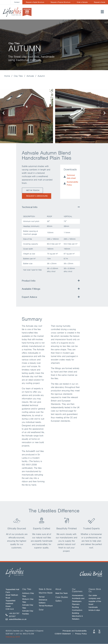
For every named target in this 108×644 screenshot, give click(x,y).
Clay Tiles (18, 76)
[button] (75, 12)
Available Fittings (31, 289)
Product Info (29, 281)
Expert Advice (29, 297)
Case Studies (62, 597)
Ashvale (30, 76)
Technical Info (30, 207)
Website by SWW (13, 637)
